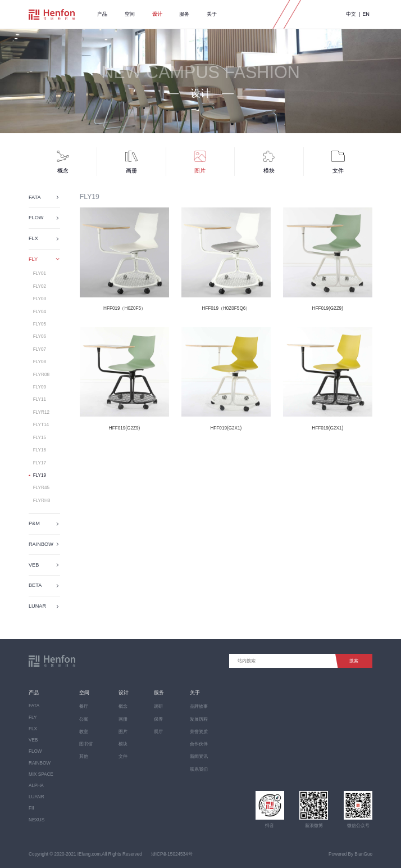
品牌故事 (199, 706)
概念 (123, 706)
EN (366, 14)
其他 (84, 756)
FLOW (35, 751)
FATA (34, 706)
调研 (158, 706)
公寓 (84, 719)
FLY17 (40, 463)
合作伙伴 (199, 744)
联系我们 (199, 769)
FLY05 (40, 324)
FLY (33, 718)
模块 (123, 744)
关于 (212, 14)
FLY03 (40, 299)
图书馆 (86, 744)
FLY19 (40, 475)
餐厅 (84, 706)
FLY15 (40, 438)
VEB (33, 740)
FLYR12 (41, 412)
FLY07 (40, 349)
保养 (158, 719)
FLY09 (40, 387)
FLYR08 (41, 375)
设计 (157, 14)
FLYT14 (41, 425)
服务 (184, 14)
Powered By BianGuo (350, 854)
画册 (123, 719)
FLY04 (40, 312)
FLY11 (40, 399)
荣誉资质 (199, 732)
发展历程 (199, 719)
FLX (33, 729)
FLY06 (40, 336)
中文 (351, 14)
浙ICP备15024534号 (172, 854)
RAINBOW (40, 763)
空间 (130, 14)
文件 (123, 756)
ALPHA (36, 786)
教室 (84, 732)
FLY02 (40, 286)
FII (31, 808)
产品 (102, 14)
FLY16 (40, 450)
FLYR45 (41, 488)
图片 (123, 732)
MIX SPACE (41, 774)
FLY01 (40, 273)
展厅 (158, 732)
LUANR (37, 797)
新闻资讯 (199, 756)
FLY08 (40, 362)
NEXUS (37, 820)
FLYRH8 (42, 501)
